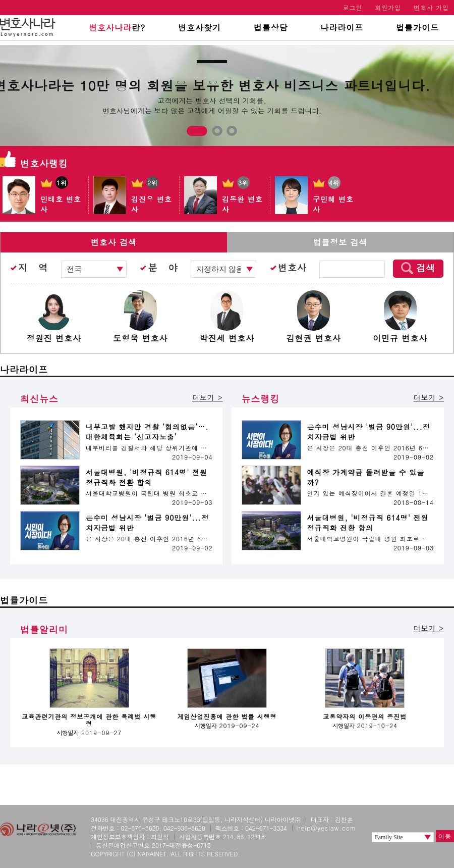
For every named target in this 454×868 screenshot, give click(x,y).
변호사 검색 (114, 242)
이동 (445, 836)
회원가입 (388, 7)
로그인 (353, 7)
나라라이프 (342, 28)
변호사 (292, 267)
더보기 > (207, 397)
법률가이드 (417, 28)
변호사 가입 (431, 7)
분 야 (163, 267)
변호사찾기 (200, 28)
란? (117, 28)
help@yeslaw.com (327, 828)
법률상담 (271, 28)
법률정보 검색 (340, 242)
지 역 (33, 267)
